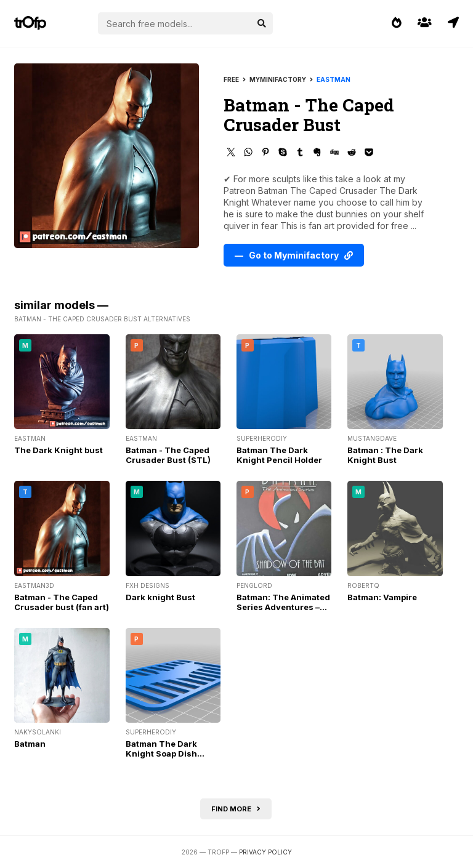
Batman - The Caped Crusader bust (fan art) (62, 602)
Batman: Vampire (382, 597)
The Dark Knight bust (59, 450)
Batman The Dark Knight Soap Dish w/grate (161, 753)
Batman (30, 744)
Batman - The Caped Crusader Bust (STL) (168, 455)
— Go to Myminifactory (294, 255)
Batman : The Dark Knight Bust (385, 455)
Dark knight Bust (160, 597)
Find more (236, 809)
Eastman (334, 79)
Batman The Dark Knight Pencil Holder (279, 455)
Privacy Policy (265, 852)
